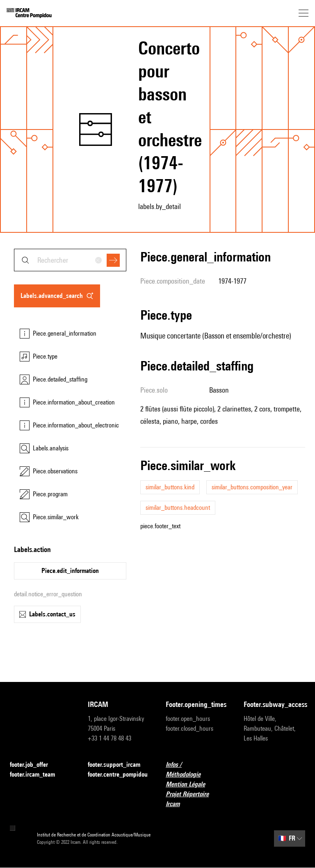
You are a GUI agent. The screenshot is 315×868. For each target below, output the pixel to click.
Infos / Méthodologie (196, 769)
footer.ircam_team (37, 775)
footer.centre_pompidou (118, 774)
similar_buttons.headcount (178, 508)
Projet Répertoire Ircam (196, 799)
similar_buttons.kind (170, 487)
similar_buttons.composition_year (252, 487)
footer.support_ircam (119, 765)
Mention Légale (190, 785)
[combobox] (70, 260)
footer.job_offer (34, 765)
